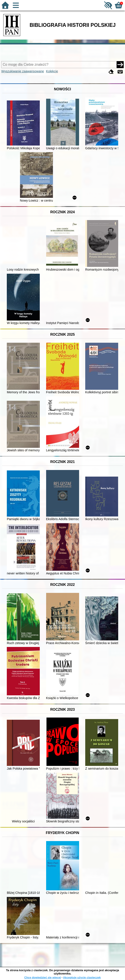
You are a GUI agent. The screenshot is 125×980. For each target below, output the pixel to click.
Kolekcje (52, 71)
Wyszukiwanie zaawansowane (23, 71)
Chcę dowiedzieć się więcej (42, 977)
